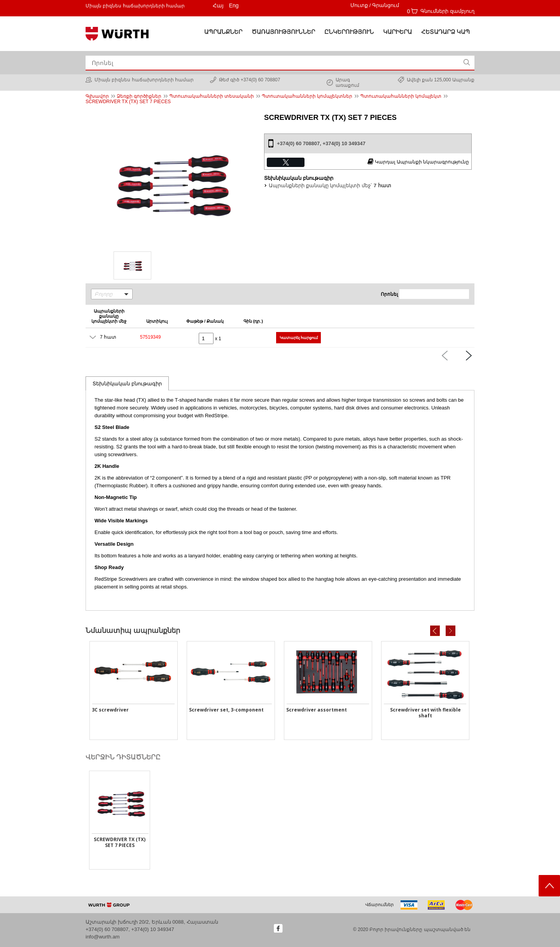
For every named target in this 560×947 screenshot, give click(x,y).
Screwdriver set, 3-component (226, 710)
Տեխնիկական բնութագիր (127, 384)
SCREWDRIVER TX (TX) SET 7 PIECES (128, 102)
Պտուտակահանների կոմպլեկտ (401, 96)
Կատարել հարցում (299, 338)
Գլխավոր (97, 96)
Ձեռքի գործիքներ (139, 96)
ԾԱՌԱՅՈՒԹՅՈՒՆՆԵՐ (283, 32)
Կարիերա (397, 32)
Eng (234, 5)
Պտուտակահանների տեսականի (212, 96)
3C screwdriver (110, 710)
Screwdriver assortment (317, 710)
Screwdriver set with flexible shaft (425, 713)
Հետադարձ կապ (445, 32)
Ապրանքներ (223, 32)
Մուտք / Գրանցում (375, 5)
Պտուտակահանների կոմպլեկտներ (307, 96)
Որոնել (389, 294)
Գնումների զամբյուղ (447, 11)
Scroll (549, 886)
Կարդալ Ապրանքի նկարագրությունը (418, 162)
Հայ (218, 5)
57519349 (150, 337)
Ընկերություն (349, 32)
